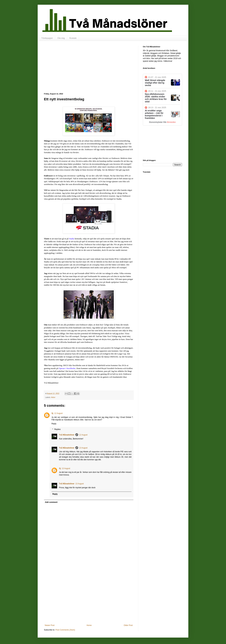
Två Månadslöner (67, 435)
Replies (57, 429)
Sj (52, 413)
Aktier (53, 397)
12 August (58, 413)
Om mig (61, 38)
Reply (54, 424)
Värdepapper (47, 38)
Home (89, 625)
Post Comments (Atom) (65, 630)
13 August (83, 448)
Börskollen (171, 122)
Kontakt (73, 38)
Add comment (51, 502)
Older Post (128, 625)
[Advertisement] (89, 69)
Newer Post (50, 625)
